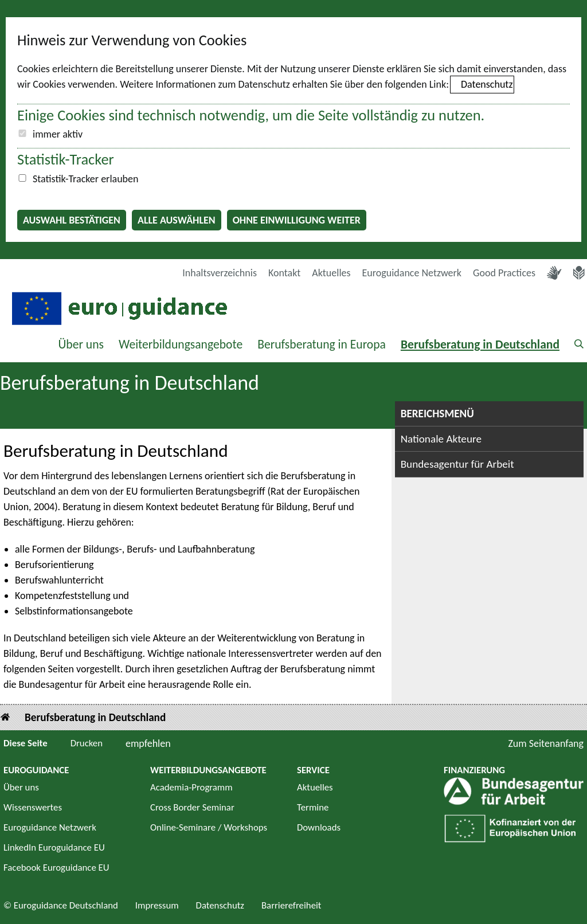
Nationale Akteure (441, 439)
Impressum (157, 905)
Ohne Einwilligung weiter (297, 220)
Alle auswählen (177, 220)
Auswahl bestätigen (72, 220)
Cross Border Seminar (192, 807)
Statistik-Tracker (66, 159)
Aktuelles (331, 273)
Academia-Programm (191, 787)
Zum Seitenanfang (546, 743)
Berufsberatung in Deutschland (480, 344)
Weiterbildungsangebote (181, 344)
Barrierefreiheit (291, 905)
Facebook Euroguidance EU (56, 868)
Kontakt (284, 273)
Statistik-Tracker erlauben (85, 179)
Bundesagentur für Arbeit (457, 464)
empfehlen (148, 743)
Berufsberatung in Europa (322, 344)
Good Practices (504, 273)
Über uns (81, 344)
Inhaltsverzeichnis (220, 273)
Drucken (87, 743)
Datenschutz (487, 84)
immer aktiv (58, 134)
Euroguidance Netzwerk (412, 273)
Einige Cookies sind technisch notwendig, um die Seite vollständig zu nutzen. (251, 115)
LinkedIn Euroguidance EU (54, 847)
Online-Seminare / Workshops (209, 827)
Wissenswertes (33, 807)
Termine (313, 807)
